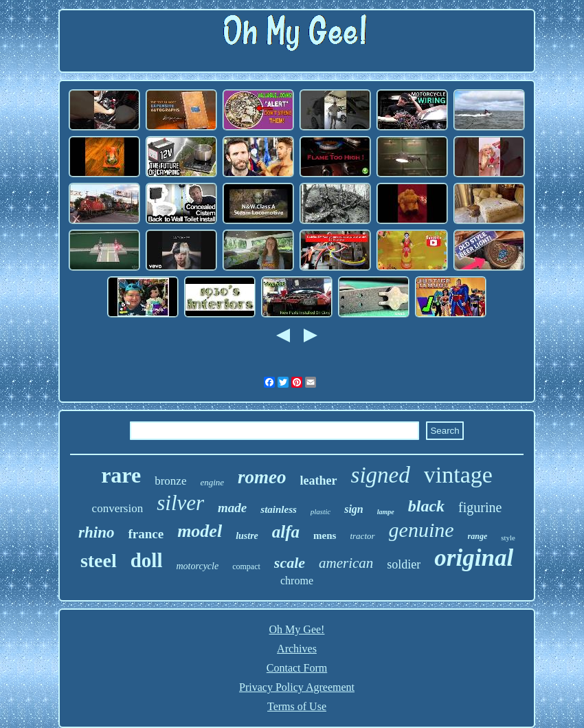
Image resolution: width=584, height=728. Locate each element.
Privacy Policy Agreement (297, 687)
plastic (321, 511)
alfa (286, 532)
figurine (480, 507)
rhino (96, 532)
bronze (170, 481)
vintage (458, 475)
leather (319, 481)
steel (99, 561)
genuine (422, 530)
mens (325, 536)
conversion (118, 508)
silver (180, 503)
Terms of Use (297, 706)
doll (147, 560)
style (508, 538)
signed (381, 475)
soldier (404, 564)
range (478, 536)
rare (121, 475)
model (200, 531)
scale (290, 563)
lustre (247, 536)
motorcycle (197, 566)
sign (354, 509)
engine (212, 482)
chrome (297, 581)
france (146, 534)
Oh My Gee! (297, 629)
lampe (386, 512)
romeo (262, 477)
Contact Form (297, 668)
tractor (362, 536)
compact (246, 566)
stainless (279, 509)
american (346, 563)
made (232, 508)
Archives (297, 649)
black (426, 506)
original (474, 558)
